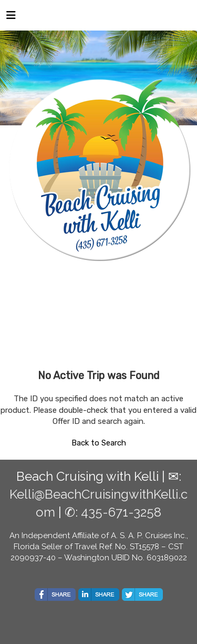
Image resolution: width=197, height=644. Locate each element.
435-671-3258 (121, 512)
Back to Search (99, 443)
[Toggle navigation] (11, 18)
